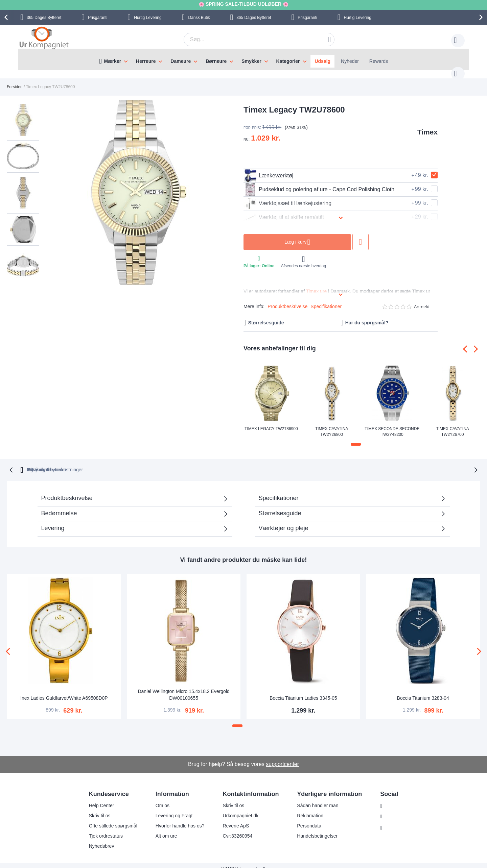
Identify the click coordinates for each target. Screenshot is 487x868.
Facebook (392, 810)
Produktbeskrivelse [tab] (67, 491)
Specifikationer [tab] (279, 491)
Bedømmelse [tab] (59, 506)
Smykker (251, 61)
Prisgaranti (98, 18)
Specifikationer (326, 300)
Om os (158, 798)
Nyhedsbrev (97, 839)
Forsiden (15, 80)
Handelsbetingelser (313, 828)
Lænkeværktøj (268, 169)
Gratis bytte (214, 462)
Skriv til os (95, 808)
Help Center (97, 798)
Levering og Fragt (170, 808)
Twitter (388, 821)
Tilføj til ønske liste (361, 235)
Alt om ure (162, 828)
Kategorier (288, 61)
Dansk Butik (199, 18)
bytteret (157, 462)
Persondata (305, 818)
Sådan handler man (314, 798)
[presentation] (7, 17)
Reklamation (306, 808)
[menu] (243, 59)
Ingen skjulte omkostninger (280, 462)
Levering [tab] (53, 521)
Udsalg (322, 61)
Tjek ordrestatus (101, 828)
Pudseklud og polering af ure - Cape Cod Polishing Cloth (319, 183)
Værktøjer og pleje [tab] (284, 521)
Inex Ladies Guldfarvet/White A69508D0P (64, 691)
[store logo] (44, 39)
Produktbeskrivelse (287, 300)
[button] (25, 144)
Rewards (379, 61)
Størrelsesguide (266, 316)
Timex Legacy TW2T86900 (271, 422)
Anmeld (422, 300)
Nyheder (350, 61)
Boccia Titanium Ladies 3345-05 (303, 691)
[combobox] (249, 40)
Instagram (392, 798)
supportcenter (282, 757)
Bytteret (44, 18)
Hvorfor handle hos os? (176, 818)
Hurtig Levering (148, 18)
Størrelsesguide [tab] (280, 506)
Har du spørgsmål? (367, 316)
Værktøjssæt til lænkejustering (287, 197)
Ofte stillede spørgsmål (109, 818)
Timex (427, 125)
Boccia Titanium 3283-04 (423, 691)
